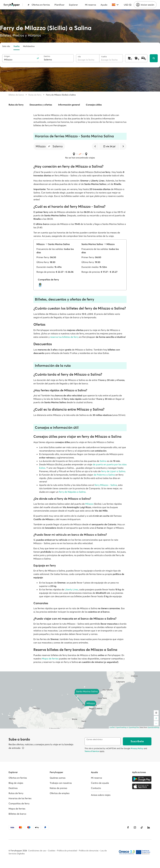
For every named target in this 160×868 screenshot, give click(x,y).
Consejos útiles (94, 105)
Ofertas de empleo (60, 793)
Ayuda (104, 5)
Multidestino (29, 46)
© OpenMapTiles (133, 727)
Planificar (59, 5)
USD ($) (128, 5)
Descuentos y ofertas (41, 105)
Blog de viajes (16, 783)
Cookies (52, 851)
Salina (103, 461)
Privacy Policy (137, 748)
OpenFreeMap (121, 727)
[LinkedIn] (149, 827)
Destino (47, 56)
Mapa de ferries (50, 659)
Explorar (73, 5)
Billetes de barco (16, 95)
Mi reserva (90, 5)
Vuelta (16, 46)
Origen (7, 56)
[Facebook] (128, 827)
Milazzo (89, 504)
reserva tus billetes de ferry (64, 337)
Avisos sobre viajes (101, 795)
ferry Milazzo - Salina (106, 485)
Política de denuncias (89, 851)
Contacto (96, 788)
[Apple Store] (142, 786)
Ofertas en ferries (39, 5)
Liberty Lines (71, 589)
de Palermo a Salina (104, 475)
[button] (49, 146)
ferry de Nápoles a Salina (72, 492)
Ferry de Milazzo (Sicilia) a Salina (61, 95)
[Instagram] (135, 827)
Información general (69, 105)
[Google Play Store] (142, 779)
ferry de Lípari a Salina (113, 471)
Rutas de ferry (35, 95)
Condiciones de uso (37, 851)
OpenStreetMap (153, 727)
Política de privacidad (67, 851)
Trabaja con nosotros (61, 783)
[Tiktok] (142, 827)
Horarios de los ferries (20, 798)
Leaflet (112, 727)
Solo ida (6, 46)
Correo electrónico (94, 739)
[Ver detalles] (23, 748)
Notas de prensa (58, 788)
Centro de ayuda (100, 783)
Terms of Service (92, 751)
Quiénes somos (58, 778)
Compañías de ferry (19, 803)
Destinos (13, 788)
